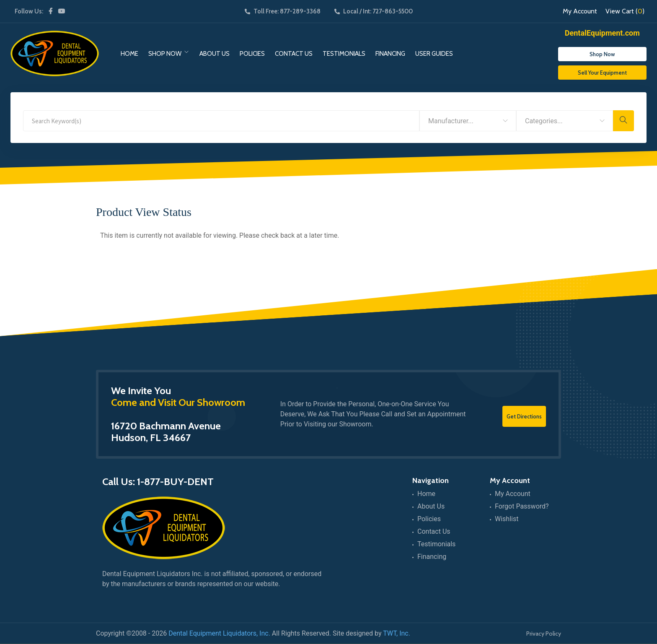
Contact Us (294, 54)
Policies (252, 54)
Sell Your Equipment (602, 73)
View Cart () (625, 11)
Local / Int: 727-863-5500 (374, 11)
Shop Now (165, 54)
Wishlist (507, 519)
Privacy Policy (544, 634)
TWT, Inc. (397, 633)
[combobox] (468, 121)
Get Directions (524, 416)
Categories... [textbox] (544, 121)
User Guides (434, 54)
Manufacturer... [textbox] (451, 121)
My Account (580, 11)
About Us (215, 54)
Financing (390, 54)
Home (129, 54)
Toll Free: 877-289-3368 (283, 11)
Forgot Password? (522, 506)
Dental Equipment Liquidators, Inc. (219, 633)
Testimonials (344, 54)
